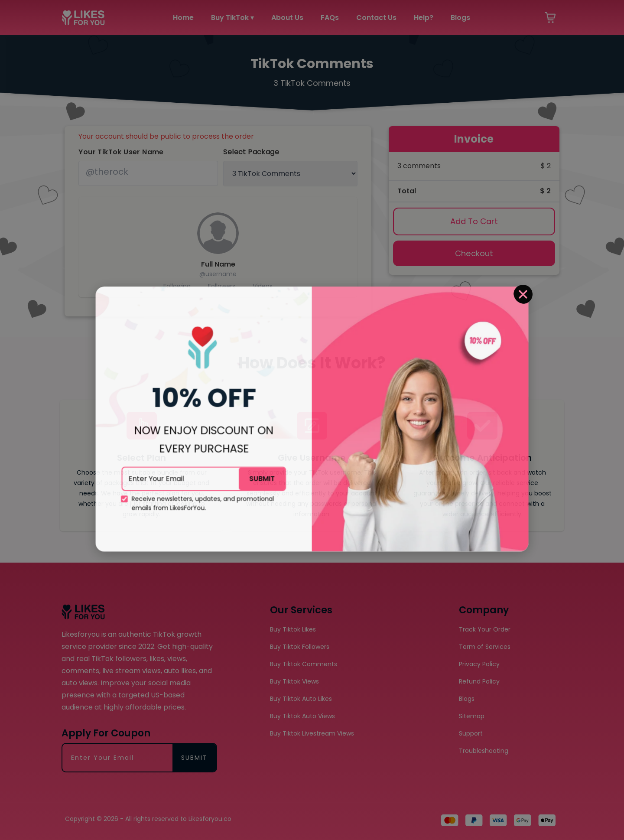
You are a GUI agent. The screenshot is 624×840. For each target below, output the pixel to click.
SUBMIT (264, 443)
